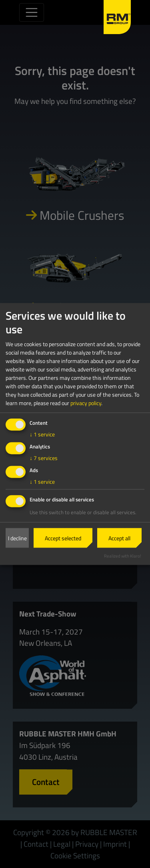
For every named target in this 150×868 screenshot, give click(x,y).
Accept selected (63, 538)
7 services (44, 457)
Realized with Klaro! (123, 556)
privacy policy (86, 403)
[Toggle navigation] (32, 12)
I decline (17, 538)
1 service (42, 434)
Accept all (119, 538)
